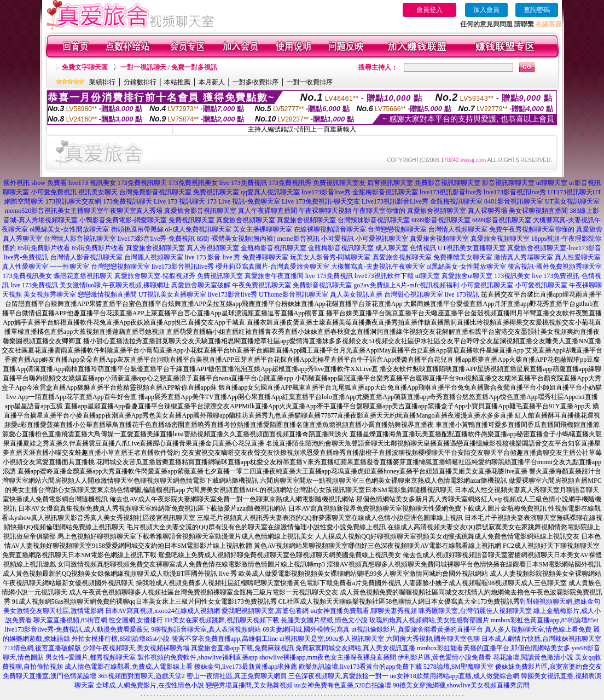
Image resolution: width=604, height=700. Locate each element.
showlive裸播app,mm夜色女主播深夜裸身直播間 (328, 657)
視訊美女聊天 (98, 192)
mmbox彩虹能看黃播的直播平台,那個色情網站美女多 (493, 648)
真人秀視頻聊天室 (213, 248)
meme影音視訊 (298, 239)
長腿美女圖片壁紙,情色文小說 (324, 620)
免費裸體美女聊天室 (463, 257)
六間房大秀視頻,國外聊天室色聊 (433, 639)
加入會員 (486, 10)
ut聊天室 (428, 276)
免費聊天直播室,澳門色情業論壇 (50, 676)
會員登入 (429, 10)
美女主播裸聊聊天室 (263, 229)
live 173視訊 (462, 294)
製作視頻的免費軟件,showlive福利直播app (198, 657)
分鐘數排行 (140, 82)
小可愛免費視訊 (54, 192)
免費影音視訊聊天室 (322, 285)
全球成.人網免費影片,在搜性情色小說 (150, 685)
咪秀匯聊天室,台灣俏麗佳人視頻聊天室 (475, 611)
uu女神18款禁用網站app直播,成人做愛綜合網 (455, 676)
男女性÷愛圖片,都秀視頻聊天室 (91, 657)
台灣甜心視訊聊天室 (414, 294)
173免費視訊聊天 (142, 183)
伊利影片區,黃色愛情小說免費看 (445, 657)
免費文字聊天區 (85, 67)
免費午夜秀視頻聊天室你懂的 (532, 229)
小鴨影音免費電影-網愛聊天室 (123, 220)
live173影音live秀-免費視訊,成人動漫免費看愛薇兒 (77, 629)
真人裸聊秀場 (487, 211)
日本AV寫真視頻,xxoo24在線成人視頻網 (163, 611)
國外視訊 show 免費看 (35, 183)
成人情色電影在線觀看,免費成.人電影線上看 (129, 667)
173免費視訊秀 (290, 183)
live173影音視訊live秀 (515, 192)
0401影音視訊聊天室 (514, 201)
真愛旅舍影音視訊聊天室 (200, 211)
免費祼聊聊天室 (265, 257)
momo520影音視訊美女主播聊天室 (54, 211)
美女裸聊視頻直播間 (538, 211)
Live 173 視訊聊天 (179, 201)
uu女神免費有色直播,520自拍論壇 (343, 685)
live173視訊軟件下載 (384, 276)
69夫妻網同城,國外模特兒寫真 (306, 629)
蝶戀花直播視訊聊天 (83, 276)
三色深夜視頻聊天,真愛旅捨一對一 (338, 676)
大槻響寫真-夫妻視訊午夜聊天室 (378, 267)
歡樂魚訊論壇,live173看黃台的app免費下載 (360, 667)
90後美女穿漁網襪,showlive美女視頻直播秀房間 (461, 685)
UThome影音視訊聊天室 (294, 294)
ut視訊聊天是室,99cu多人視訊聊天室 (332, 639)
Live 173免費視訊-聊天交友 (321, 201)
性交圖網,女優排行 (136, 620)
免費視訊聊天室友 (339, 183)
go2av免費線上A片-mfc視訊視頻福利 (406, 285)
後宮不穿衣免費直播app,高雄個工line (225, 639)
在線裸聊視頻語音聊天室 (330, 229)
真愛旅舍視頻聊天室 (437, 211)
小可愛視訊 (338, 239)
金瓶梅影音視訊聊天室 (385, 192)
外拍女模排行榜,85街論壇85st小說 (121, 639)
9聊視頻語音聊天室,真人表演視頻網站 (206, 629)
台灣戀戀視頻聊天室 (397, 229)
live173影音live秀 (326, 192)
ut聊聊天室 (552, 183)
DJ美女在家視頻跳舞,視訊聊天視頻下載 (222, 620)
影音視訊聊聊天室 (508, 183)
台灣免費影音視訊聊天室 (155, 192)
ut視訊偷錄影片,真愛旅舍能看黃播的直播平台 (417, 629)
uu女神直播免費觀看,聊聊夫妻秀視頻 (364, 611)
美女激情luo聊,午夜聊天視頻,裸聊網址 (115, 285)
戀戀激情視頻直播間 (107, 294)
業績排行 (102, 82)
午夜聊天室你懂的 (379, 211)
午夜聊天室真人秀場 (133, 211)
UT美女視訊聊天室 (572, 201)
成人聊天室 (392, 248)
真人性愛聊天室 (578, 257)
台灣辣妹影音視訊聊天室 (374, 220)
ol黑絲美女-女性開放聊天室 (69, 229)
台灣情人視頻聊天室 (458, 229)
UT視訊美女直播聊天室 (472, 248)
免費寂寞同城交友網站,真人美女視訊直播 (355, 648)
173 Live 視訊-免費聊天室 (243, 201)
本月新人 (212, 82)
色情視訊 (423, 248)
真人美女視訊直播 (356, 294)
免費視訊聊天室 (216, 192)
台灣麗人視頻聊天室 (154, 257)
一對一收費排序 (310, 82)
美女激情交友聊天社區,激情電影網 (53, 611)
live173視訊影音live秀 (451, 192)
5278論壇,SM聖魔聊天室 (458, 667)
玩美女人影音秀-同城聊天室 (330, 257)
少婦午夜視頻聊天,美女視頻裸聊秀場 (136, 648)
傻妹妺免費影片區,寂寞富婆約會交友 (548, 667)
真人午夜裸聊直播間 (268, 211)
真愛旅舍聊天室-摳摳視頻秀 (155, 276)
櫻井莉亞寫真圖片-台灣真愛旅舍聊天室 (272, 267)
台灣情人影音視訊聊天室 (80, 239)
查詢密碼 (537, 10)
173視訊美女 (512, 276)
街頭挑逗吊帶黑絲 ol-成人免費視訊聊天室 (171, 229)
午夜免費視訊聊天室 (262, 285)
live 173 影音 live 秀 (213, 257)
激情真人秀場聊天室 (524, 257)
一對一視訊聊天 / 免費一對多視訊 (169, 67)
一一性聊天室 (69, 267)
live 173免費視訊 (243, 183)
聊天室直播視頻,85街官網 (70, 620)
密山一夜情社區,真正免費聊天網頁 (237, 676)
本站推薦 (177, 82)
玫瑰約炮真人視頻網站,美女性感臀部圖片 (429, 620)
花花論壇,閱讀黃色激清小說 (533, 657)
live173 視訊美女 (92, 183)
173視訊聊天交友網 (73, 201)
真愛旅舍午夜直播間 (274, 276)
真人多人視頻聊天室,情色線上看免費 (538, 629)
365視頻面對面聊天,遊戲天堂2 (141, 676)
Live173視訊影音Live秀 (395, 201)
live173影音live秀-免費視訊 (156, 239)
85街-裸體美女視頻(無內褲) (236, 239)
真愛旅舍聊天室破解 (201, 285)
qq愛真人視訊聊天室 (270, 192)
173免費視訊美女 (193, 183)
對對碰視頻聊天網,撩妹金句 (560, 601)
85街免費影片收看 (44, 248)
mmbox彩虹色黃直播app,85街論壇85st (545, 620)
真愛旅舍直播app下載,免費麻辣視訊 (242, 648)
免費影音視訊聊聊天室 (448, 183)
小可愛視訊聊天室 (382, 239)
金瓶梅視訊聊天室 (456, 201)
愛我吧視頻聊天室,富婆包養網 (265, 611)
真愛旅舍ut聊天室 (467, 276)
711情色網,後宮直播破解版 (42, 648)
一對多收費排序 (255, 82)
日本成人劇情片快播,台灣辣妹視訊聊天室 (541, 639)
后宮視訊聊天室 (390, 183)
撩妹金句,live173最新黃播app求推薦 (246, 667)
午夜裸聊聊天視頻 (325, 211)
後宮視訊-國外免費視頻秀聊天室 (555, 267)
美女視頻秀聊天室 (50, 294)
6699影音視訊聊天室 (441, 220)
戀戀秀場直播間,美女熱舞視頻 (249, 685)
